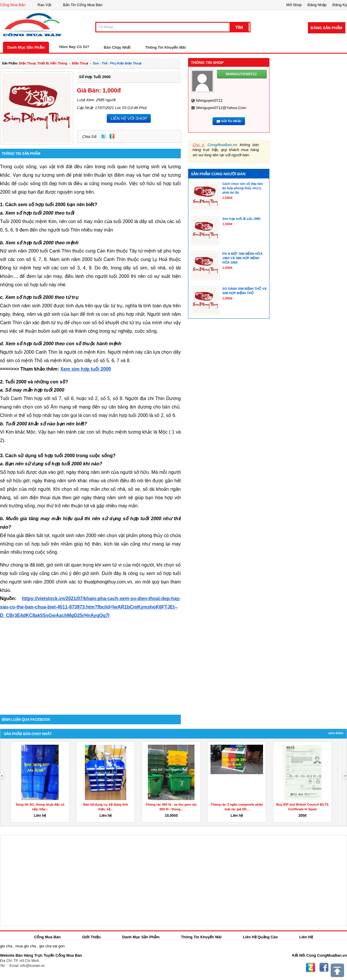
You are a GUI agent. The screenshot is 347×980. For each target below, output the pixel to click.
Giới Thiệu (91, 937)
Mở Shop (294, 5)
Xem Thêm (336, 733)
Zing (112, 136)
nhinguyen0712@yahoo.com (221, 108)
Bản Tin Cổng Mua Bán (83, 5)
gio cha (6, 946)
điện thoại (80, 63)
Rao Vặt (44, 5)
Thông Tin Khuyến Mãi (165, 47)
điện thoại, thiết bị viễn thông (43, 63)
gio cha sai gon (52, 946)
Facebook (324, 967)
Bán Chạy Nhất (117, 47)
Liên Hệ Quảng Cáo (260, 937)
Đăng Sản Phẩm (327, 28)
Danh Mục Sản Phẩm (26, 47)
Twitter (103, 136)
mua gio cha (26, 946)
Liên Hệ (306, 937)
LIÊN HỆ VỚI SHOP (129, 118)
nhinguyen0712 (209, 100)
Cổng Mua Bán (13, 5)
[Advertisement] (90, 665)
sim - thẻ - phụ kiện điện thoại (117, 63)
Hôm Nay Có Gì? (74, 47)
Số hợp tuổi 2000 (95, 77)
